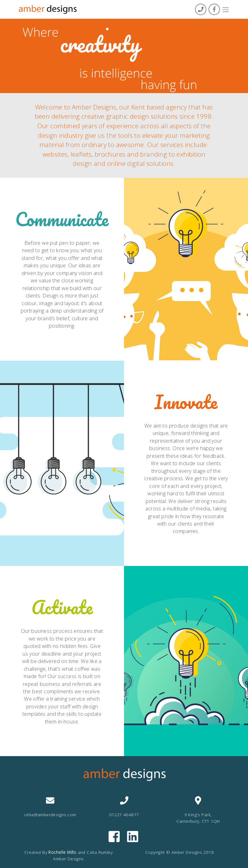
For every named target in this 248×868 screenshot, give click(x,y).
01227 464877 (124, 815)
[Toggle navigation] (226, 10)
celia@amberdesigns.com (50, 815)
